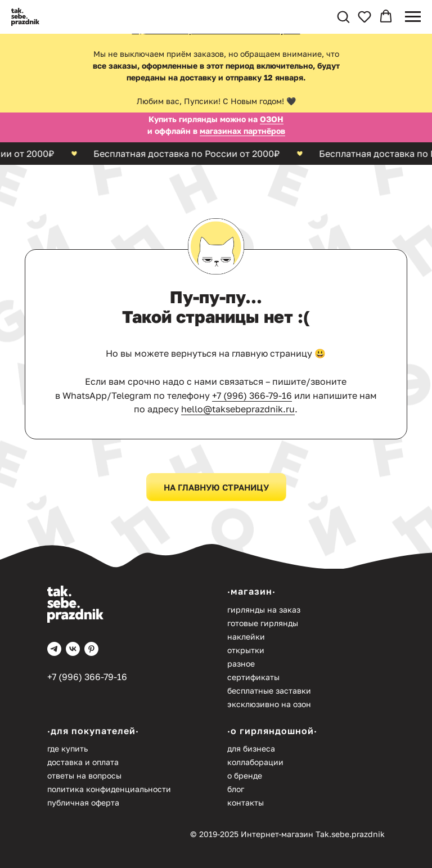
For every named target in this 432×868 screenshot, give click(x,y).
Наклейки (246, 637)
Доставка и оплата (83, 762)
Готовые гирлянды (263, 623)
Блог (236, 789)
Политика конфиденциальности (109, 789)
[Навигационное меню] (413, 17)
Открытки (246, 650)
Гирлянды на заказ (264, 610)
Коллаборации (255, 762)
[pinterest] (91, 649)
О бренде (245, 775)
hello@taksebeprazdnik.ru (238, 409)
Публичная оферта (83, 802)
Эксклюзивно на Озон (269, 704)
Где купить (67, 748)
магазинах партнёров (242, 131)
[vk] (73, 649)
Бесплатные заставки (269, 691)
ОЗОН (272, 119)
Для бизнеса (251, 748)
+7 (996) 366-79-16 (252, 395)
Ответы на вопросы (84, 775)
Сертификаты (253, 677)
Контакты (246, 802)
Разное (241, 664)
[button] (343, 16)
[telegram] (54, 649)
